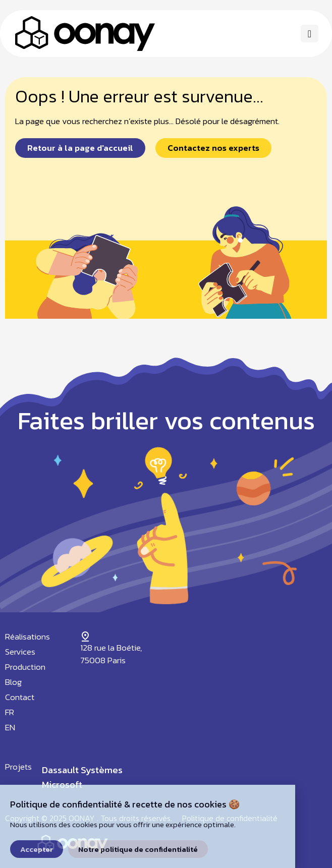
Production (25, 667)
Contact (20, 697)
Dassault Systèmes (82, 770)
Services (20, 652)
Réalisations (27, 636)
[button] (310, 34)
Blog (13, 682)
